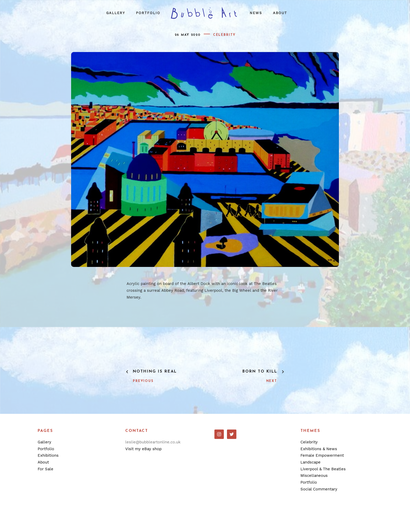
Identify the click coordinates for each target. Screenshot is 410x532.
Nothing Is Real (155, 372)
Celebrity (224, 35)
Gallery (116, 13)
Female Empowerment (322, 455)
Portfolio (148, 13)
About (280, 13)
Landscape (311, 462)
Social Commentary (319, 489)
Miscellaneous (314, 476)
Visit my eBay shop (143, 449)
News (256, 13)
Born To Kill (260, 372)
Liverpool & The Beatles (323, 469)
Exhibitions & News (319, 449)
